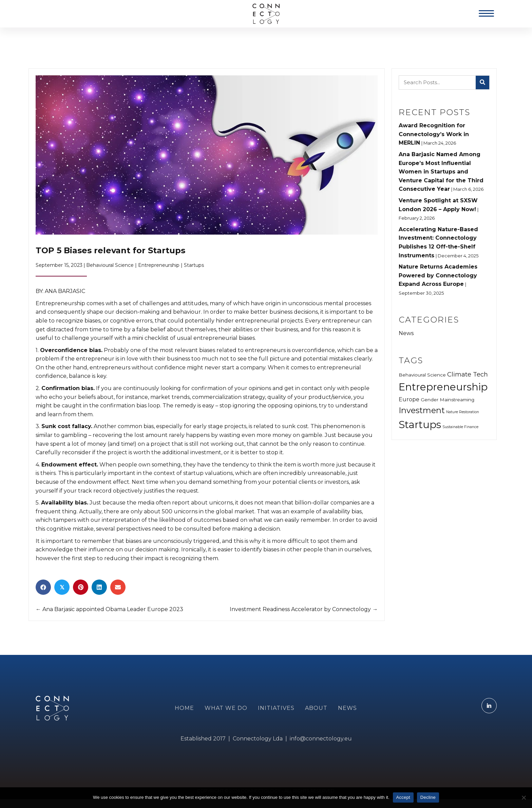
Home (184, 708)
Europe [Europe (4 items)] (409, 399)
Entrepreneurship (159, 265)
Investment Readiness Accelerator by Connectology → (304, 609)
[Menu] (486, 14)
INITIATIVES (276, 708)
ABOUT (316, 708)
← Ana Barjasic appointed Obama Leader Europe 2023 (109, 609)
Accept (403, 797)
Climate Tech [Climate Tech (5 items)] (468, 374)
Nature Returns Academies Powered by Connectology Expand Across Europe (438, 275)
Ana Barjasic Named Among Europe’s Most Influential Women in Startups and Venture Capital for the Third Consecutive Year (441, 172)
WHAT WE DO (226, 708)
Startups (194, 265)
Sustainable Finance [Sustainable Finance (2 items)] (460, 427)
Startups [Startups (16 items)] (420, 425)
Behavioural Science (110, 265)
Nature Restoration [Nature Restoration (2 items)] (463, 412)
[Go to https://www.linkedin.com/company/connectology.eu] (489, 706)
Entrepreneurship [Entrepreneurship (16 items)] (443, 387)
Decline (428, 797)
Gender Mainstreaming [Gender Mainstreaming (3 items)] (448, 400)
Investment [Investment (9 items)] (422, 410)
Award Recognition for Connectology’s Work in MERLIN (434, 134)
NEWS (347, 708)
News (406, 333)
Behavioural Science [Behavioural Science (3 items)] (422, 375)
